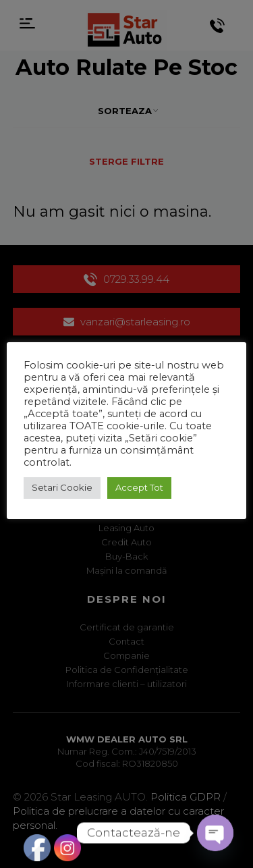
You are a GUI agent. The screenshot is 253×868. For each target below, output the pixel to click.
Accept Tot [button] (139, 487)
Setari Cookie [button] (62, 487)
